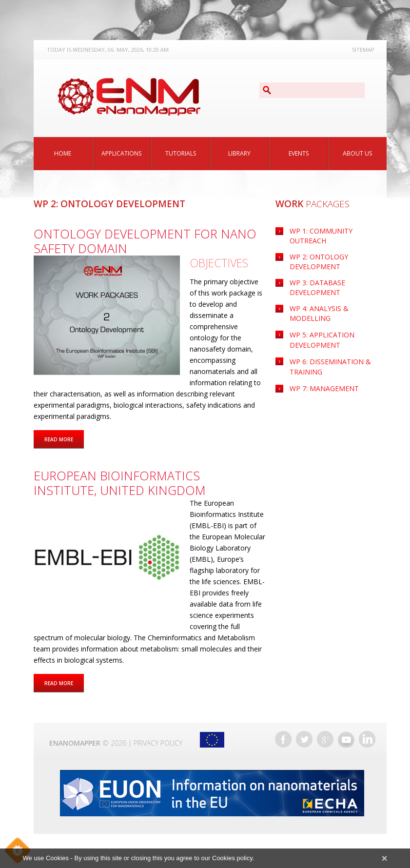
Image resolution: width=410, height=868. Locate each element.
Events (299, 153)
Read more (64, 439)
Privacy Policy (158, 743)
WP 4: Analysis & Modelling (319, 313)
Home (63, 153)
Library (239, 153)
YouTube (346, 739)
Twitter (304, 739)
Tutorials (181, 153)
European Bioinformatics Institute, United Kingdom (120, 483)
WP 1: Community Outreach (321, 236)
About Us (357, 153)
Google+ (325, 739)
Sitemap (363, 49)
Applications (121, 153)
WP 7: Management (324, 388)
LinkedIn (367, 739)
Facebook (283, 739)
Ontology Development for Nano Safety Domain (145, 241)
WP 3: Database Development (317, 287)
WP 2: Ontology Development (319, 262)
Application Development (322, 340)
